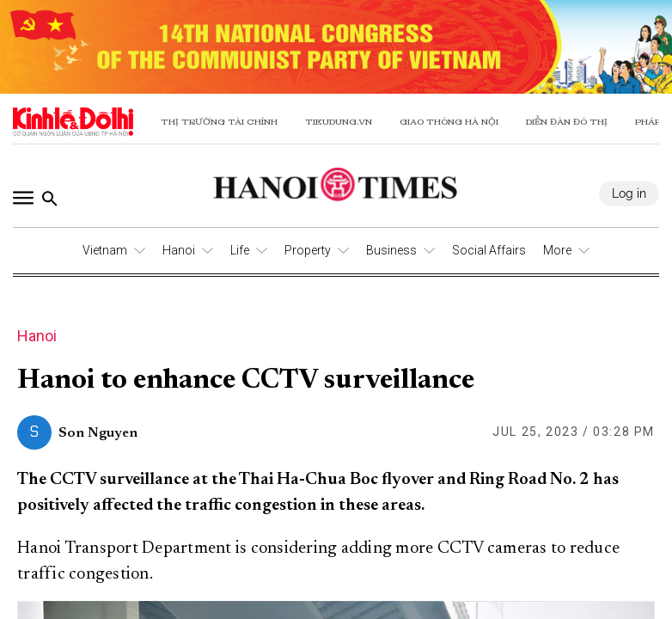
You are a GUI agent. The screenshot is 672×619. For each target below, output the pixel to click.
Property (308, 250)
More (557, 250)
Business (391, 250)
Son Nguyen (98, 433)
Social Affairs (489, 250)
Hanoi (179, 250)
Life (240, 250)
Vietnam (105, 250)
